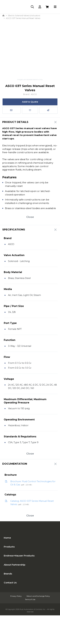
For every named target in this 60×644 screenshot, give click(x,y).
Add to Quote (30, 102)
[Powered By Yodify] (30, 621)
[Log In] (40, 7)
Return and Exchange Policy (38, 596)
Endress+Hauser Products (19, 556)
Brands (8, 574)
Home (7, 538)
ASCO (34, 94)
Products (9, 547)
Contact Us (10, 583)
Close (30, 217)
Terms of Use (30, 599)
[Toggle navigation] (55, 7)
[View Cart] (47, 7)
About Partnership (15, 565)
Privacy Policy (16, 596)
